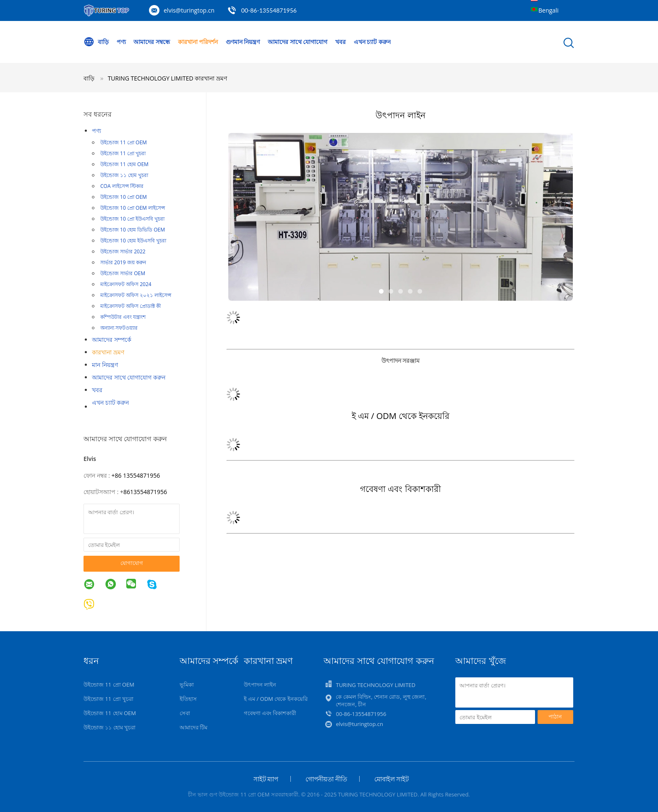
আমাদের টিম (193, 727)
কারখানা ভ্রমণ (108, 352)
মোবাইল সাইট (392, 779)
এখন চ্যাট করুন (372, 42)
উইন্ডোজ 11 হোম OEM (124, 164)
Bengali (548, 10)
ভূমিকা (187, 684)
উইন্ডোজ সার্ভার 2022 (123, 251)
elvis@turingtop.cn (189, 10)
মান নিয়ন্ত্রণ (105, 365)
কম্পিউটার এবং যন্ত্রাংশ (123, 317)
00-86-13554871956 (269, 10)
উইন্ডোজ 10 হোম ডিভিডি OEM (133, 230)
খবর (341, 42)
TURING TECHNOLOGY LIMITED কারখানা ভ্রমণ (167, 78)
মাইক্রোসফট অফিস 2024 (126, 284)
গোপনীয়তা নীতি (326, 779)
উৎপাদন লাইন (260, 684)
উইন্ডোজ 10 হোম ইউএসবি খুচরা (133, 241)
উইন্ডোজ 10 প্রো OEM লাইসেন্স (133, 208)
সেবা (185, 713)
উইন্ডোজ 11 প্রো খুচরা (123, 153)
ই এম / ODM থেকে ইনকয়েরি (276, 699)
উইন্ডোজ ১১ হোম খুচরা (124, 175)
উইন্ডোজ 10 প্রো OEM (124, 197)
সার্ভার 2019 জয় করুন (123, 262)
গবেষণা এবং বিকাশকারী (270, 713)
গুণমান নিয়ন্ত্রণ (243, 42)
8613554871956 (145, 492)
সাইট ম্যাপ (266, 779)
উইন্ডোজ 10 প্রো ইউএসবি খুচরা (132, 219)
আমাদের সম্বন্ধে (152, 42)
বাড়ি (96, 42)
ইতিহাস (188, 699)
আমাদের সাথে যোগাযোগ (298, 42)
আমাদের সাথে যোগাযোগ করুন (129, 377)
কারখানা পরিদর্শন (198, 42)
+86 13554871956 (136, 475)
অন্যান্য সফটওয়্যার (119, 328)
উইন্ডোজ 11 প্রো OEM (124, 142)
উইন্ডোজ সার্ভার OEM (123, 273)
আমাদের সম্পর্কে (112, 340)
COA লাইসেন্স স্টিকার (122, 186)
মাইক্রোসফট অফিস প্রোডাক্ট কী (131, 306)
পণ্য (121, 42)
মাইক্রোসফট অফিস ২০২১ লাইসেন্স (136, 295)
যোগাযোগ (132, 563)
